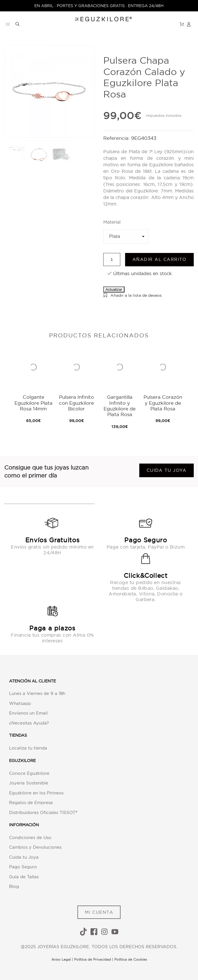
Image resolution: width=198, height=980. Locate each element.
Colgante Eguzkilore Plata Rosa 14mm (33, 403)
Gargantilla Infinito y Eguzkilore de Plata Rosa (120, 406)
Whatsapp (20, 703)
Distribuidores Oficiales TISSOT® (43, 812)
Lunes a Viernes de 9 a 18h (37, 693)
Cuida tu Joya (24, 857)
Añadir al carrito (160, 259)
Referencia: (117, 138)
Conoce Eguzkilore (29, 773)
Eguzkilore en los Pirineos (36, 793)
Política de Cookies (131, 959)
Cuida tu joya (167, 470)
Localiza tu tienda (28, 748)
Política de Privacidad (92, 959)
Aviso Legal (61, 959)
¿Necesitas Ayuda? (29, 723)
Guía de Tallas (24, 877)
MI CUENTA (99, 912)
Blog (14, 886)
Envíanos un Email (28, 713)
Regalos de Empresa (31, 803)
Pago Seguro (23, 867)
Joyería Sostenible (29, 783)
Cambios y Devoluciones (35, 847)
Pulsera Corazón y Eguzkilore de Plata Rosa (163, 403)
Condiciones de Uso (30, 837)
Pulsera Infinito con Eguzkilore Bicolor (76, 403)
